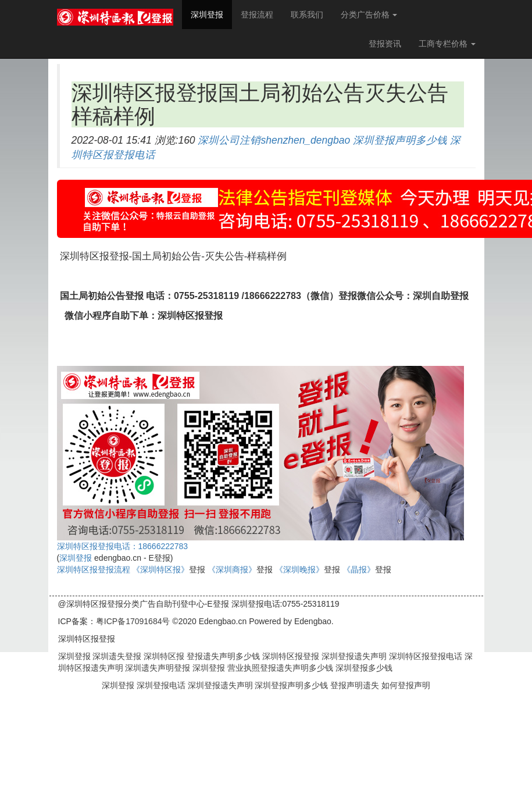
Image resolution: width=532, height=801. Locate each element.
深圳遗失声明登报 (157, 668)
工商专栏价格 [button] (447, 44)
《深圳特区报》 (160, 569)
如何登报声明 (406, 685)
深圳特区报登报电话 (424, 656)
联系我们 (307, 15)
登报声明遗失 (356, 685)
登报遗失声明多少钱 (222, 656)
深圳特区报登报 (290, 656)
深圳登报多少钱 (363, 668)
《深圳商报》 (232, 569)
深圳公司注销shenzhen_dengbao (274, 140)
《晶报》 (359, 569)
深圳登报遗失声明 (353, 656)
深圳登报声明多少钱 (400, 140)
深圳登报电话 (162, 685)
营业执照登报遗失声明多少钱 (279, 668)
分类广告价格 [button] (369, 15)
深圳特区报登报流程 (94, 569)
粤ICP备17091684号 (133, 621)
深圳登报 (211, 14)
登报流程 (257, 15)
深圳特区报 (163, 656)
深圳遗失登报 (116, 656)
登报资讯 (385, 44)
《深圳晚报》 (299, 569)
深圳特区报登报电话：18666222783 (123, 546)
